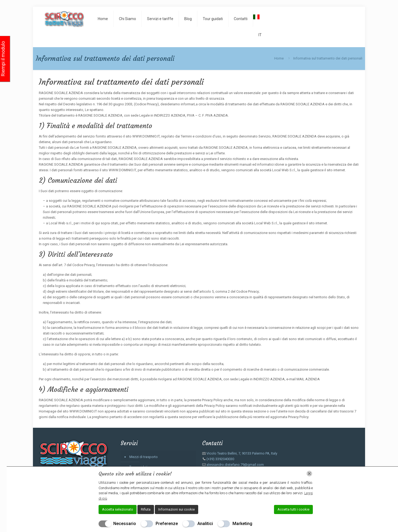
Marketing (242, 524)
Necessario (125, 524)
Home (279, 58)
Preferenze (167, 524)
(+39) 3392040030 (220, 459)
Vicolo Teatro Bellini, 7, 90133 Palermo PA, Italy (242, 453)
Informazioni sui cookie (177, 509)
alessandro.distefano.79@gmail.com (235, 465)
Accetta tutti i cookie (293, 509)
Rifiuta (146, 509)
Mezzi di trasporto (144, 457)
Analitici (205, 524)
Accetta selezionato (118, 509)
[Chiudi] (309, 474)
